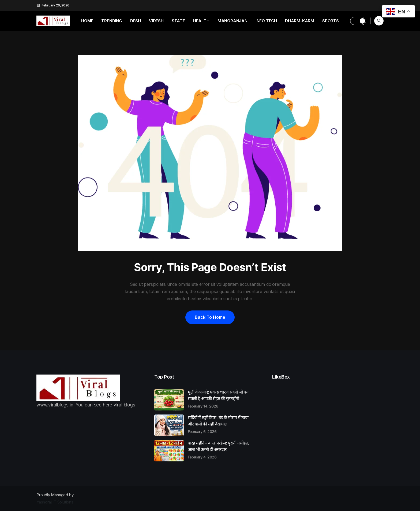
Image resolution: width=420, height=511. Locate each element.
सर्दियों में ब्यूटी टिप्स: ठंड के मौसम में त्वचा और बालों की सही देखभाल (221, 424)
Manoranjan (232, 21)
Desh (136, 21)
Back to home (210, 317)
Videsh (156, 21)
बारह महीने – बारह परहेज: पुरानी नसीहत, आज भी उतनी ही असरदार (221, 450)
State (178, 21)
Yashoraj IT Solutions (55, 502)
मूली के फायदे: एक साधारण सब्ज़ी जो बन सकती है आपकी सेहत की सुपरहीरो (221, 399)
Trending (112, 21)
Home (87, 21)
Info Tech (266, 21)
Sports (331, 21)
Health (201, 21)
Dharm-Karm (300, 21)
